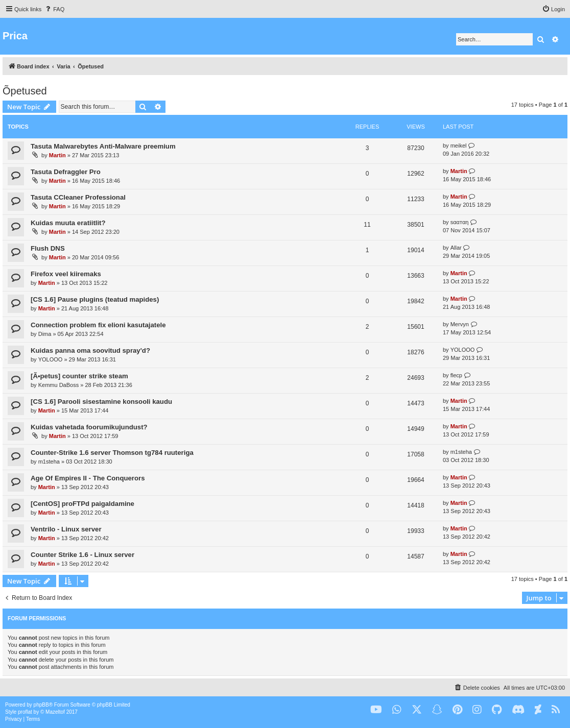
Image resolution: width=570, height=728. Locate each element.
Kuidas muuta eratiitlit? (68, 223)
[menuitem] (54, 9)
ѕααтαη (460, 222)
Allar (456, 248)
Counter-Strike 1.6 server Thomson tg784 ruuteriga (112, 453)
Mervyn (460, 324)
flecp (456, 375)
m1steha (49, 462)
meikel (459, 145)
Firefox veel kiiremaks (66, 274)
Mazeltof (55, 712)
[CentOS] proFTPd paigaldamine (82, 504)
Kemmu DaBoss (58, 385)
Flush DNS (48, 248)
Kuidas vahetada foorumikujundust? (89, 427)
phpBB (41, 705)
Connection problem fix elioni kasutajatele (98, 325)
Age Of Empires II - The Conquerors (88, 478)
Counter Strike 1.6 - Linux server (82, 555)
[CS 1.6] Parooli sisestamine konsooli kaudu (101, 402)
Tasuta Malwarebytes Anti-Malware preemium (103, 146)
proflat (25, 712)
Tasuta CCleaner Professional (78, 197)
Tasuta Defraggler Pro (66, 172)
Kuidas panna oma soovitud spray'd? (90, 350)
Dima (45, 334)
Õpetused (25, 91)
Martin (57, 155)
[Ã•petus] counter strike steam (79, 376)
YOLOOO (51, 359)
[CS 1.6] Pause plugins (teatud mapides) (95, 299)
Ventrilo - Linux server (66, 529)
